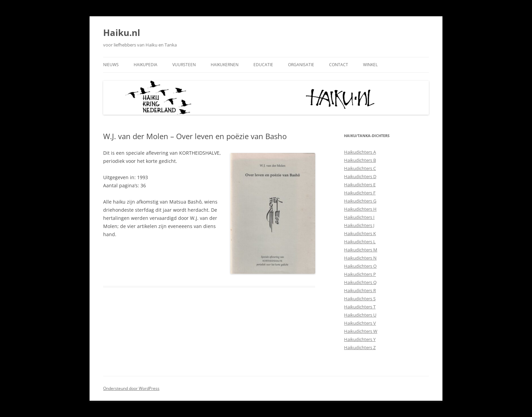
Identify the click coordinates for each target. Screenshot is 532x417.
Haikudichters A (360, 152)
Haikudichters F (360, 193)
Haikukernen (225, 65)
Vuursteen (184, 65)
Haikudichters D (360, 176)
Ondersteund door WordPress (131, 388)
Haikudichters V (360, 323)
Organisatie (301, 65)
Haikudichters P (360, 274)
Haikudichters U (360, 315)
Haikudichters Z (360, 347)
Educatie (263, 65)
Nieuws (111, 65)
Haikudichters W (361, 331)
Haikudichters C (360, 168)
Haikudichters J (359, 225)
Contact (339, 65)
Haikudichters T (360, 307)
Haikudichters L (360, 242)
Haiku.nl (122, 33)
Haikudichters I (359, 217)
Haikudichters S (360, 299)
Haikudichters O (360, 266)
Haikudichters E (360, 185)
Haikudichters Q (360, 282)
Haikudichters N (360, 258)
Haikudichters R (360, 290)
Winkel (370, 65)
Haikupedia (146, 65)
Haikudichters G (360, 201)
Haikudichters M (361, 250)
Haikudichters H (360, 209)
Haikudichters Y (360, 339)
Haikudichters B (360, 160)
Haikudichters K (360, 233)
